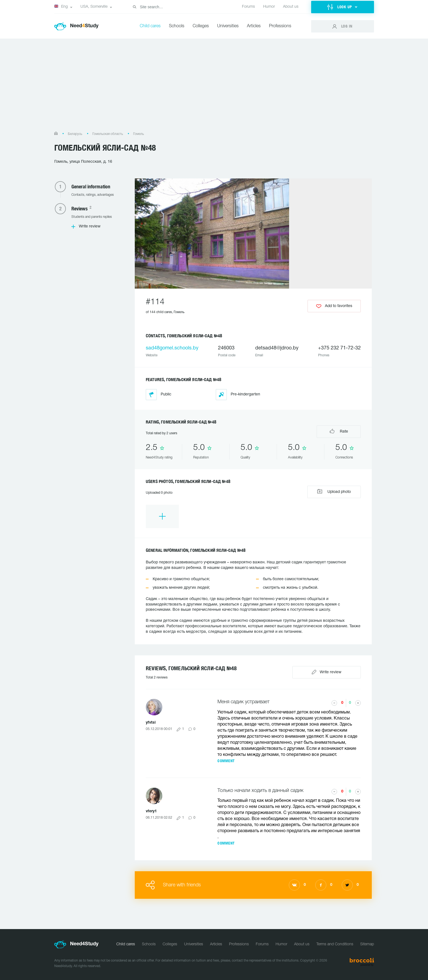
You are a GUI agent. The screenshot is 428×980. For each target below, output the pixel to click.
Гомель (138, 134)
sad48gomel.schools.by (172, 348)
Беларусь (75, 134)
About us (291, 7)
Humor (269, 7)
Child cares (150, 26)
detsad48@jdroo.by (277, 348)
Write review (90, 226)
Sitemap (367, 944)
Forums (248, 7)
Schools (177, 26)
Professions (280, 26)
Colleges (201, 26)
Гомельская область (108, 134)
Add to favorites (334, 306)
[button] (343, 7)
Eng (61, 7)
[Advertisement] (214, 88)
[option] (162, 516)
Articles (254, 26)
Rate (339, 431)
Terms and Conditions (335, 944)
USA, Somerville (94, 7)
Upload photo (334, 491)
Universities (228, 26)
